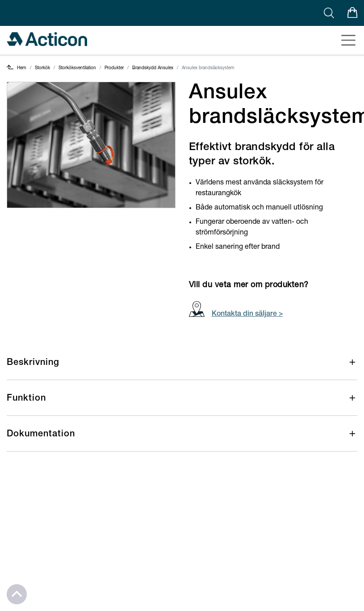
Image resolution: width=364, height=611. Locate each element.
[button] (182, 369)
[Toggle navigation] (346, 40)
